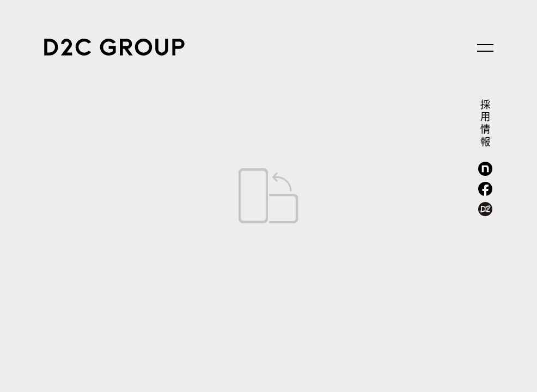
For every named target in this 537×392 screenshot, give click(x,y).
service (44, 155)
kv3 (334, 351)
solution (44, 227)
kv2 (268, 351)
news (44, 300)
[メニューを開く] (485, 48)
